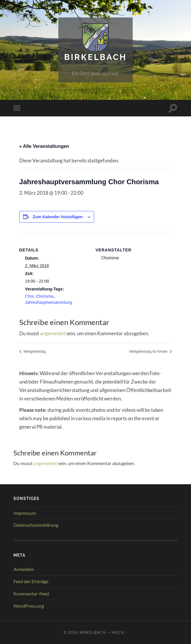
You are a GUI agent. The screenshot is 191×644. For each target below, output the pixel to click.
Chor (29, 296)
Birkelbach (95, 57)
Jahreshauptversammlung (49, 302)
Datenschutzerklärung (36, 525)
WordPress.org (29, 606)
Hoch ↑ (120, 632)
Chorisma (45, 296)
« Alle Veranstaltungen (44, 146)
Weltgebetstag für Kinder (149, 352)
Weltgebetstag (34, 352)
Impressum (25, 513)
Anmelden (24, 569)
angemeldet (53, 333)
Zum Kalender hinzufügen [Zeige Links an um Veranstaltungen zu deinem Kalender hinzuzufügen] (58, 217)
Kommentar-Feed (31, 594)
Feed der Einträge (31, 581)
